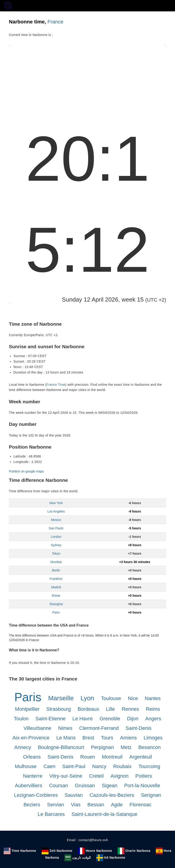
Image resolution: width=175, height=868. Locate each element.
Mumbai (56, 562)
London (56, 537)
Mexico (56, 520)
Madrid (56, 587)
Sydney (56, 545)
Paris (56, 612)
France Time (56, 385)
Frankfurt (56, 579)
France (55, 22)
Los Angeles (56, 511)
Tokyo (56, 553)
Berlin (56, 570)
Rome (56, 596)
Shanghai (56, 604)
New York (56, 503)
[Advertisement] (87, 79)
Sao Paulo (56, 528)
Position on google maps (26, 471)
